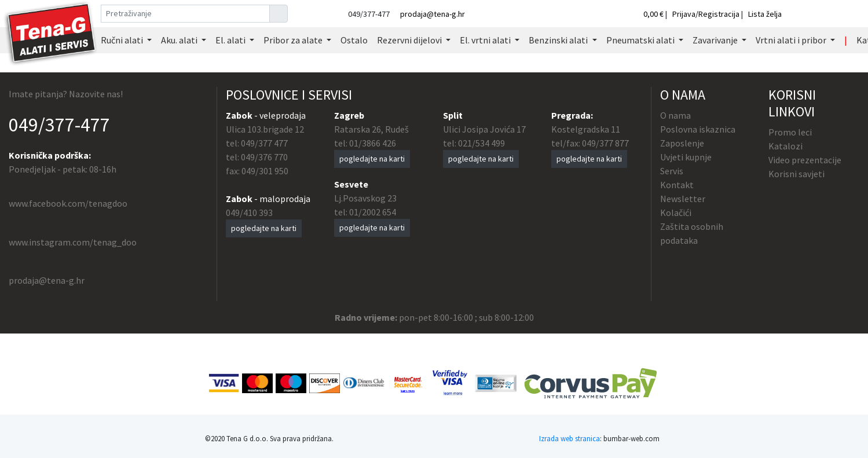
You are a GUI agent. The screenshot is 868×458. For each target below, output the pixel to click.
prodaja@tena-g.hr (433, 14)
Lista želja (765, 14)
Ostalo (354, 40)
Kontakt (677, 185)
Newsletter (683, 199)
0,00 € (654, 14)
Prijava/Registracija (706, 14)
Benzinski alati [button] (559, 40)
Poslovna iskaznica (698, 129)
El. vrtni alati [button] (486, 40)
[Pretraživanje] (185, 14)
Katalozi (785, 146)
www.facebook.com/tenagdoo (68, 203)
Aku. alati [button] (180, 40)
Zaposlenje (682, 143)
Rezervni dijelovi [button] (410, 40)
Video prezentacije (805, 160)
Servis (672, 171)
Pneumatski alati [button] (641, 40)
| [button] (846, 40)
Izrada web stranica (569, 438)
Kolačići (676, 212)
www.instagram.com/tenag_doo (73, 242)
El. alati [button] (231, 40)
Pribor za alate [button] (294, 40)
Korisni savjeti (796, 174)
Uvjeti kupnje (686, 157)
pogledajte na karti (264, 228)
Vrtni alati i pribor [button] (792, 40)
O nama (675, 115)
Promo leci (790, 132)
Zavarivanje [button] (716, 40)
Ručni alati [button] (123, 40)
